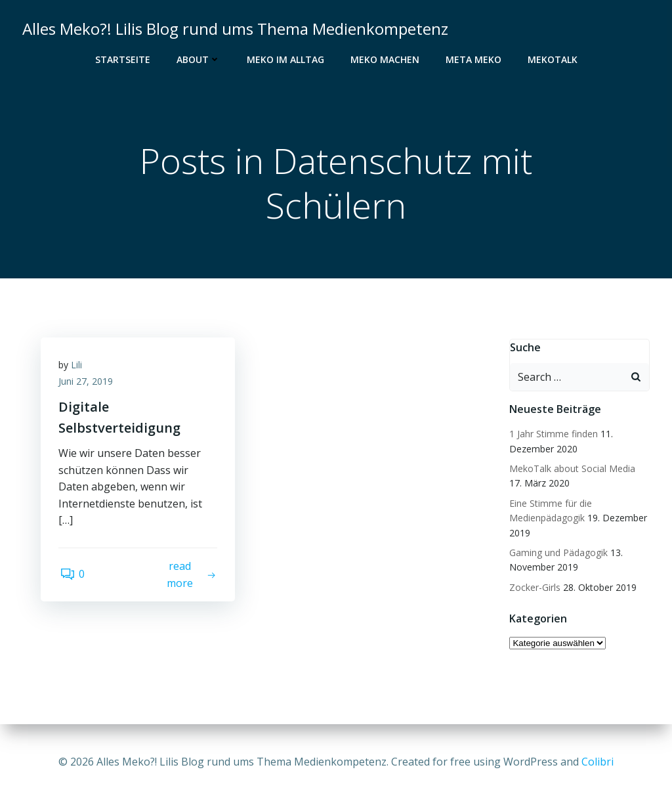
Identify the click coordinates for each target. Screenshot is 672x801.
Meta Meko (473, 59)
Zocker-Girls (534, 588)
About (199, 59)
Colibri (598, 762)
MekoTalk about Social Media (572, 469)
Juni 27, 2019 (88, 384)
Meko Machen (385, 59)
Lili (78, 367)
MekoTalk (553, 59)
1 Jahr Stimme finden (553, 434)
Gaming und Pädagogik (558, 553)
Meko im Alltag (285, 59)
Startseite (123, 59)
